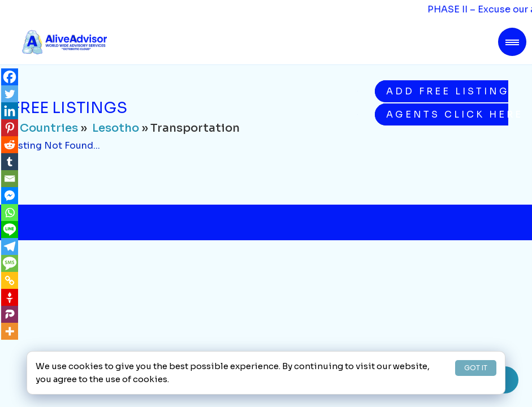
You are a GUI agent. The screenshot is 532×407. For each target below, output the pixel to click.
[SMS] (10, 263)
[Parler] (10, 314)
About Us (92, 343)
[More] (10, 331)
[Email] (10, 179)
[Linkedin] (10, 111)
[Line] (10, 230)
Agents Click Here (447, 114)
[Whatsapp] (10, 213)
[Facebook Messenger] (10, 196)
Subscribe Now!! (397, 253)
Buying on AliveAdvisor (345, 343)
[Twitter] (10, 94)
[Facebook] (10, 77)
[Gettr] (10, 297)
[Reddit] (10, 145)
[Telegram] (10, 246)
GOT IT (476, 368)
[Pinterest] (10, 128)
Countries (49, 128)
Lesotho (116, 128)
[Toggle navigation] (512, 42)
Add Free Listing (447, 91)
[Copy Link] (10, 280)
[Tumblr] (10, 162)
